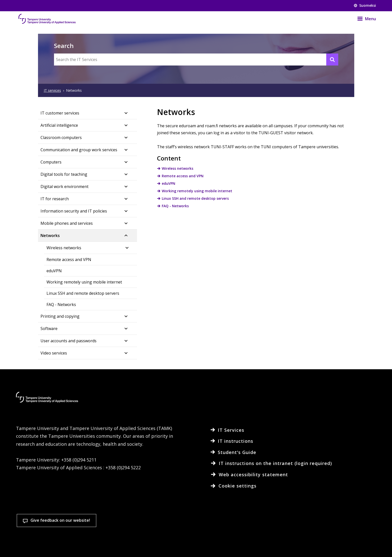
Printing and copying (60, 316)
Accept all (297, 534)
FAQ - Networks (61, 304)
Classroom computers (61, 137)
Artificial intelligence (59, 125)
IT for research (55, 199)
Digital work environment (64, 186)
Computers (51, 162)
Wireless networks (64, 248)
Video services (54, 353)
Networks (50, 235)
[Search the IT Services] (196, 59)
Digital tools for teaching (64, 174)
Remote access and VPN (69, 259)
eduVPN (54, 271)
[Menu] (363, 19)
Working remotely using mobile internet (84, 282)
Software (49, 328)
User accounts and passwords (68, 341)
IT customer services (60, 113)
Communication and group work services (79, 150)
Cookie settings (238, 534)
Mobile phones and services (67, 223)
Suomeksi (365, 5)
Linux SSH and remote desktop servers (83, 293)
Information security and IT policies (74, 211)
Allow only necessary (356, 534)
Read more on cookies (55, 545)
